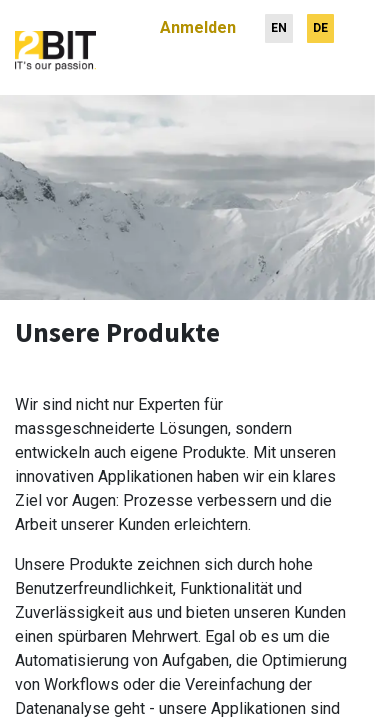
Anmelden (198, 19)
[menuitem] (279, 20)
